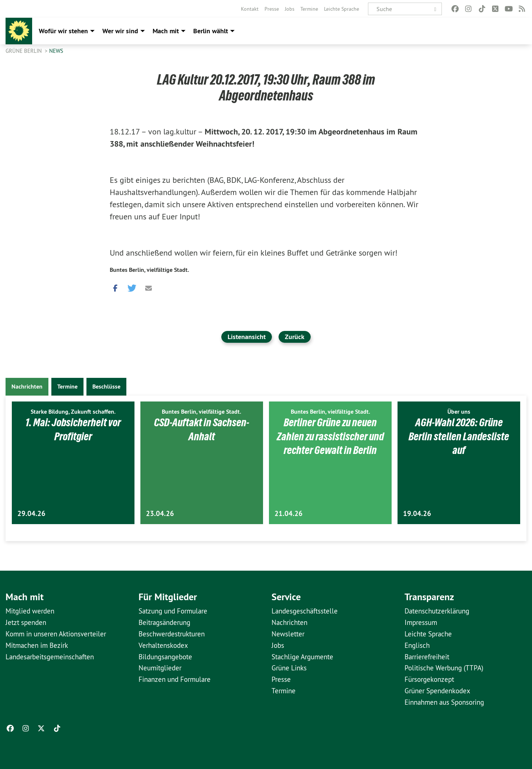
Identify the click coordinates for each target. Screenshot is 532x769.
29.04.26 (31, 514)
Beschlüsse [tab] (106, 387)
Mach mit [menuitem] (166, 31)
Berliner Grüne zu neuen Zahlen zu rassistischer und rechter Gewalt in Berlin (330, 436)
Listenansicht (247, 337)
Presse (272, 9)
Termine (309, 9)
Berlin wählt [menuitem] (211, 31)
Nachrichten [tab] (27, 387)
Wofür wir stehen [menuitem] (63, 31)
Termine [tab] (67, 387)
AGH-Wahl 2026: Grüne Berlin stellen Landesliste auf (459, 436)
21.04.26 (289, 514)
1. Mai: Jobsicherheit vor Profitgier (73, 429)
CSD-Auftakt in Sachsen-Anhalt (202, 429)
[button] (115, 287)
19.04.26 (417, 514)
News (56, 51)
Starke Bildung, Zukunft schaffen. (73, 412)
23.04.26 (160, 514)
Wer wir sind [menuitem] (120, 31)
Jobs (290, 9)
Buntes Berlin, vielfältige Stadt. (149, 270)
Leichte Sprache (342, 9)
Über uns (459, 412)
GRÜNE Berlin (24, 51)
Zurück (295, 337)
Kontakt (250, 9)
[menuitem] (250, 9)
